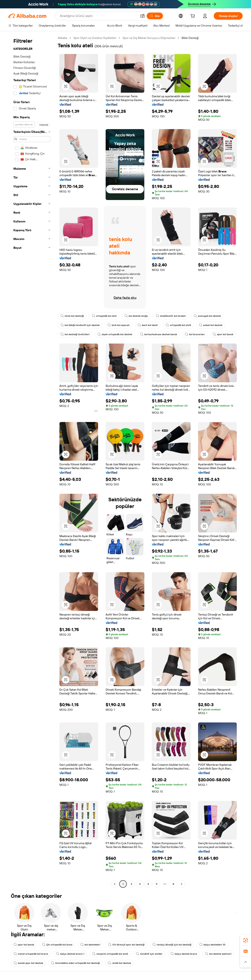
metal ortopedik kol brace (31, 954)
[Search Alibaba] (98, 16)
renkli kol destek (119, 963)
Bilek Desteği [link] (190, 38)
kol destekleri (90, 945)
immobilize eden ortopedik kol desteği (75, 963)
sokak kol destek (211, 325)
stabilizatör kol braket (171, 316)
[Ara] (155, 16)
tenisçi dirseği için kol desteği (172, 945)
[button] (142, 16)
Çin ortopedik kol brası (57, 945)
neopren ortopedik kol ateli (110, 954)
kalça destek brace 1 (70, 954)
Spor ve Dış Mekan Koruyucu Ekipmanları (149, 38)
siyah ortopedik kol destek (115, 334)
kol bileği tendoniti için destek (80, 325)
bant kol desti (148, 325)
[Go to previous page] (115, 884)
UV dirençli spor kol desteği (126, 945)
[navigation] (32, 461)
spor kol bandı (223, 334)
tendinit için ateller (149, 954)
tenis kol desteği (72, 316)
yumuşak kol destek (207, 316)
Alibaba (62, 38)
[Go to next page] (182, 884)
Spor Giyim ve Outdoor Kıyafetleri (95, 38)
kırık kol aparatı (119, 325)
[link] (246, 940)
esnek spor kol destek (28, 963)
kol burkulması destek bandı (159, 334)
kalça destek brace (184, 954)
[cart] (193, 17)
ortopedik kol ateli (178, 325)
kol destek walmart (218, 954)
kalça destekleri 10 (212, 945)
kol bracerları (195, 334)
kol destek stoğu (136, 316)
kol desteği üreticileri (75, 334)
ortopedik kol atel (104, 316)
